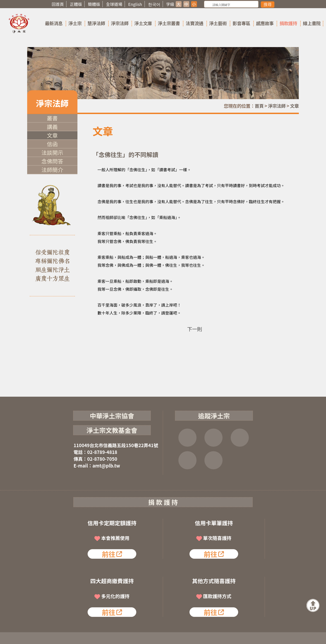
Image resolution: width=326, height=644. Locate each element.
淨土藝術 (218, 23)
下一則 (194, 329)
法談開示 (52, 152)
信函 (52, 144)
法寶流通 (194, 23)
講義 (52, 127)
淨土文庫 (143, 23)
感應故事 (265, 23)
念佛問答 (52, 161)
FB (187, 438)
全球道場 (114, 4)
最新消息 (54, 23)
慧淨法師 (96, 23)
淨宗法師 (120, 23)
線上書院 (312, 23)
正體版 (76, 4)
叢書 (52, 118)
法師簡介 (52, 170)
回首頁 (58, 4)
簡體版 (94, 4)
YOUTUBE (240, 438)
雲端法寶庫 (187, 460)
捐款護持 (288, 23)
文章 (294, 106)
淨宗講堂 (213, 460)
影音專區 (241, 23)
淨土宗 (75, 23)
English (135, 4)
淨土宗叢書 (169, 23)
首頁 (259, 106)
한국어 (154, 4)
